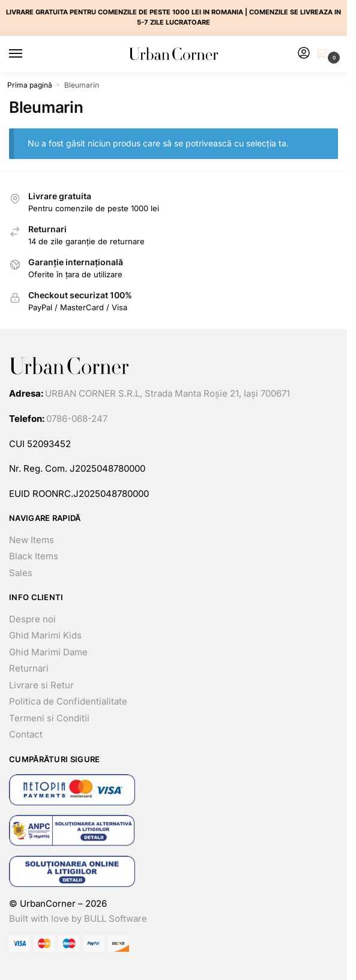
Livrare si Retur (41, 685)
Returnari (29, 668)
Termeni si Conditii (49, 718)
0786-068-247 (77, 419)
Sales (21, 573)
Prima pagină (30, 85)
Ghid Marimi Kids (45, 635)
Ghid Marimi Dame (48, 652)
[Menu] (27, 54)
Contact (26, 734)
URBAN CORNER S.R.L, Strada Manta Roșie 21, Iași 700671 (167, 393)
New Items (32, 540)
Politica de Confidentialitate (68, 701)
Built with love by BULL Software (78, 918)
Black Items (34, 556)
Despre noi (32, 619)
